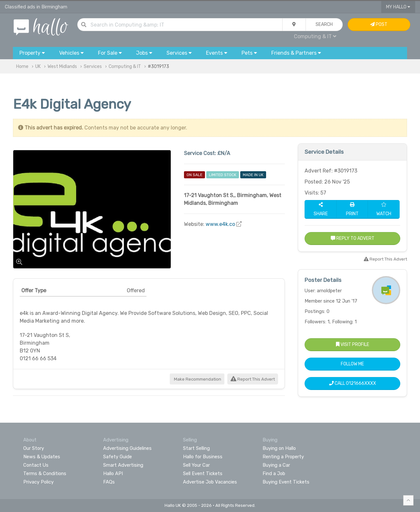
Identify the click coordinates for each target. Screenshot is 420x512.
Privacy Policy (38, 482)
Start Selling (196, 448)
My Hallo (398, 7)
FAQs (109, 482)
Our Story (34, 448)
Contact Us (36, 465)
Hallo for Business (203, 457)
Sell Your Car (196, 465)
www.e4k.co (220, 224)
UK (38, 67)
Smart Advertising (123, 465)
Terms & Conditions (45, 473)
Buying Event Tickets (286, 482)
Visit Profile (353, 345)
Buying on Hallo (279, 448)
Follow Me (352, 364)
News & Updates (42, 457)
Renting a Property (283, 457)
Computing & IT (315, 36)
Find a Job (274, 473)
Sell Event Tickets (203, 473)
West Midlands (62, 67)
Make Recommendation (197, 379)
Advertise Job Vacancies (210, 482)
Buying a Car (276, 465)
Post (379, 24)
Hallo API (113, 473)
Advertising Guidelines (127, 448)
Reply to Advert (353, 238)
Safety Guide (118, 457)
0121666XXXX (361, 383)
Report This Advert (253, 379)
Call (353, 383)
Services (93, 67)
